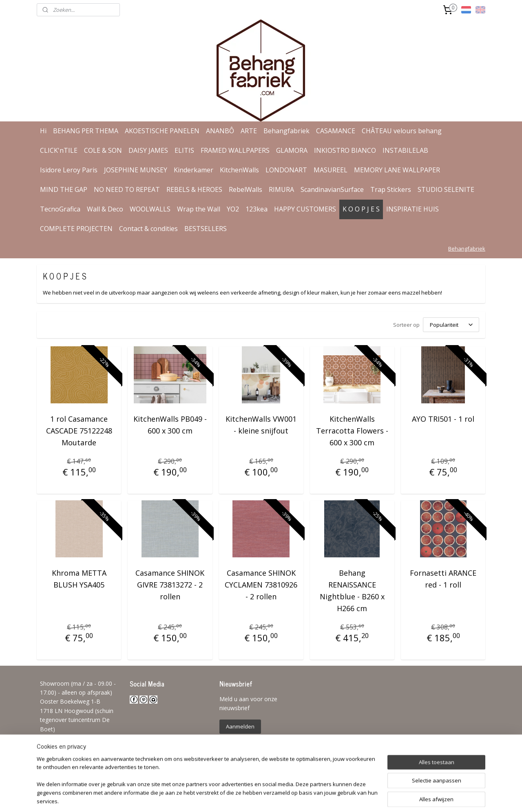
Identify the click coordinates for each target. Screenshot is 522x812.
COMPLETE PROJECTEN (76, 229)
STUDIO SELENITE (446, 189)
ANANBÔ (220, 131)
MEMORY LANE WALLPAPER (397, 170)
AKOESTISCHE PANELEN (162, 131)
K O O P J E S (361, 209)
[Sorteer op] (451, 325)
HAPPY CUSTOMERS (305, 209)
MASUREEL (331, 170)
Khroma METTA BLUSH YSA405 (79, 579)
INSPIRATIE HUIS (413, 209)
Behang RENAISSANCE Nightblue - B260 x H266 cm (352, 590)
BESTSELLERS (206, 229)
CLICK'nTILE (59, 150)
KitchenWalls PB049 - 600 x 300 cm (170, 425)
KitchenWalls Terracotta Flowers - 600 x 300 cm (352, 431)
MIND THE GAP (64, 189)
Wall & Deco (105, 209)
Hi (43, 131)
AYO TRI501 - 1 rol (443, 419)
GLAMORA (292, 150)
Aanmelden (240, 726)
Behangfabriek (286, 131)
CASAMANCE (336, 131)
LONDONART (286, 170)
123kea (257, 209)
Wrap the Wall (199, 209)
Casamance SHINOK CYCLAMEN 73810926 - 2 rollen (261, 585)
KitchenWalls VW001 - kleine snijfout (261, 425)
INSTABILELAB (405, 150)
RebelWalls (246, 189)
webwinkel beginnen (285, 797)
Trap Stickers (391, 189)
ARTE (249, 131)
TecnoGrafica (60, 209)
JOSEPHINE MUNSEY (136, 170)
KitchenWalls (239, 170)
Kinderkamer (194, 170)
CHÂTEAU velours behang (402, 131)
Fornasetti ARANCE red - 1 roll (443, 579)
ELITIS (184, 150)
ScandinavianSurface (332, 189)
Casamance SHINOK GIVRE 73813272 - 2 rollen (170, 585)
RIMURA (281, 189)
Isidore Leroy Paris (69, 170)
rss (253, 797)
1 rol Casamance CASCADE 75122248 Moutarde (79, 431)
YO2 (233, 209)
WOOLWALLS (150, 209)
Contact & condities (148, 229)
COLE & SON (103, 150)
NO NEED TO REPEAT (127, 189)
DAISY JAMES (148, 150)
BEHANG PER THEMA (86, 131)
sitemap (236, 797)
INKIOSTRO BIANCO (345, 150)
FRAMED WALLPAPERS (235, 150)
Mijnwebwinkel (356, 797)
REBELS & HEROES (194, 189)
